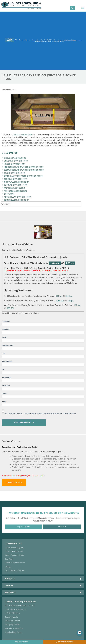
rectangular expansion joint (18, 197)
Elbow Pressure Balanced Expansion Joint (24, 170)
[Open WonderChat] (80, 633)
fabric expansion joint (22, 135)
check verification (70, 40)
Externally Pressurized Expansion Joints (23, 176)
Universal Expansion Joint (16, 161)
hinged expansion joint (15, 164)
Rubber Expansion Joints (16, 191)
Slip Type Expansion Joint (16, 185)
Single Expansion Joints (15, 158)
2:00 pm (70, 263)
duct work (9, 194)
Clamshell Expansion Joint (16, 200)
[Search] (84, 204)
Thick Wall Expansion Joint (16, 182)
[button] (83, 8)
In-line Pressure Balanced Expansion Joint (24, 167)
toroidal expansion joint (16, 179)
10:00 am (55, 263)
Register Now (14, 482)
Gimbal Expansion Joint (15, 173)
